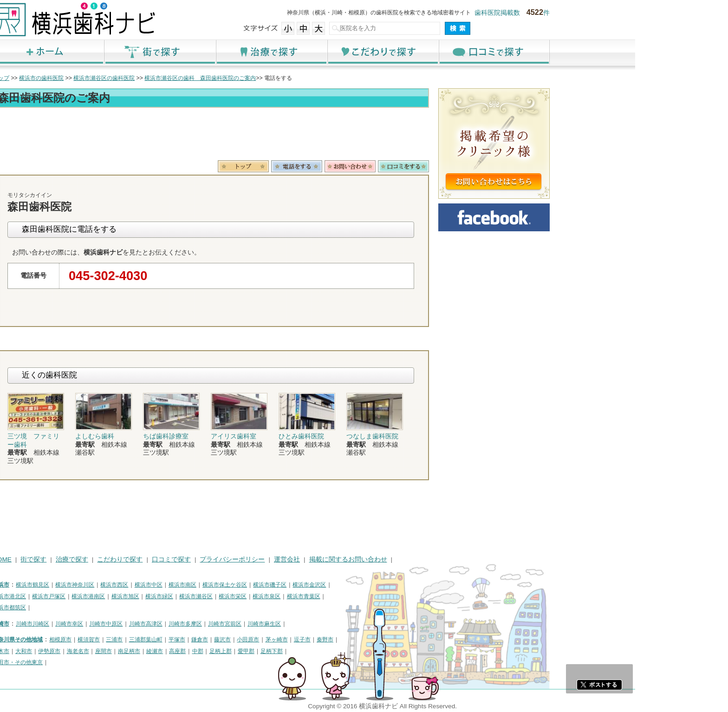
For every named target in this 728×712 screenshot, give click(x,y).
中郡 (291, 651)
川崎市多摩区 (278, 624)
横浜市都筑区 (102, 607)
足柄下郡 (364, 651)
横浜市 (94, 585)
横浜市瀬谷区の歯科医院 (197, 78)
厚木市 (94, 651)
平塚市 (270, 640)
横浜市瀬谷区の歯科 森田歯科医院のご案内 (293, 78)
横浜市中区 (241, 585)
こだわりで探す (475, 52)
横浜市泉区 (359, 596)
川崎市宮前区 (318, 624)
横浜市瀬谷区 (289, 596)
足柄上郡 (313, 651)
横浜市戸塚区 (142, 596)
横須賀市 (182, 640)
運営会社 (380, 559)
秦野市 (418, 640)
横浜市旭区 (218, 596)
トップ (94, 78)
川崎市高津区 (239, 624)
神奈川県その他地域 (110, 640)
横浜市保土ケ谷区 (318, 585)
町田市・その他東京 (110, 662)
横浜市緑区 (252, 596)
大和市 (117, 651)
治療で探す (364, 52)
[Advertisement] (304, 136)
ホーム (141, 52)
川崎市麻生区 (357, 624)
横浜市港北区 (102, 596)
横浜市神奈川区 (168, 585)
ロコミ (496, 166)
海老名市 (171, 651)
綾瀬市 (247, 651)
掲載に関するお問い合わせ (441, 559)
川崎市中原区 (199, 624)
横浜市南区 (275, 585)
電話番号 (390, 166)
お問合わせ (443, 166)
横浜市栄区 (325, 596)
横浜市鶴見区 (125, 585)
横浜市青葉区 (396, 596)
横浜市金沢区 (402, 585)
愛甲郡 (339, 651)
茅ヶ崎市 (370, 640)
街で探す (253, 52)
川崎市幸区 (162, 624)
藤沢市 (315, 640)
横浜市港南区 (181, 596)
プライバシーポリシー (325, 559)
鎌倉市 (292, 640)
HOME (95, 559)
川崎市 (94, 624)
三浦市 (207, 640)
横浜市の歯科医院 (134, 78)
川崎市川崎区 (125, 624)
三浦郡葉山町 (239, 640)
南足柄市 (222, 651)
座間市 (196, 651)
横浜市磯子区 (363, 585)
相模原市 (153, 640)
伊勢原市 (142, 651)
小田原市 (341, 640)
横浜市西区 (207, 585)
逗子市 (395, 640)
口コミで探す (587, 52)
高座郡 (270, 651)
